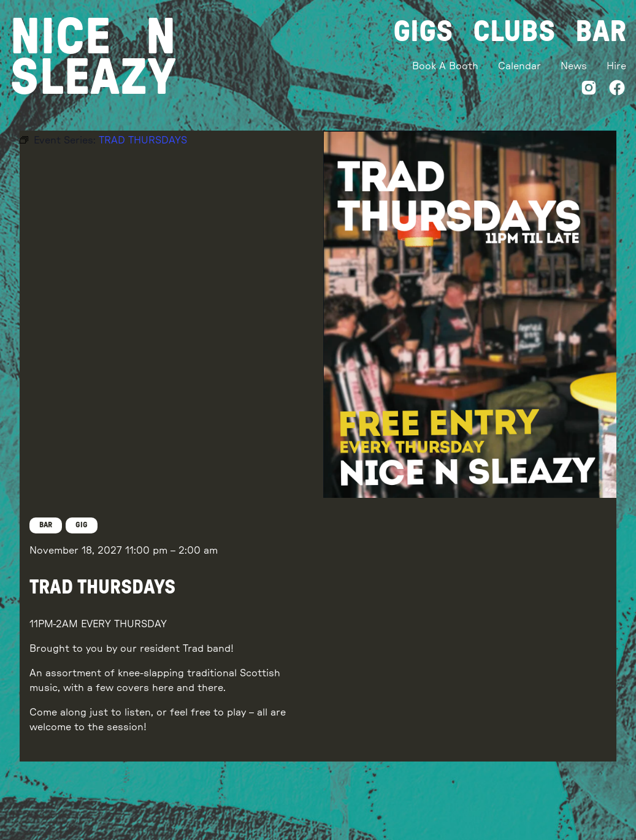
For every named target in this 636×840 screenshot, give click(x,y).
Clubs (514, 32)
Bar (601, 32)
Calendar (519, 66)
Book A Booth (445, 66)
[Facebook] (617, 90)
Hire (616, 66)
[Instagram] (589, 90)
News (574, 66)
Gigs (423, 32)
